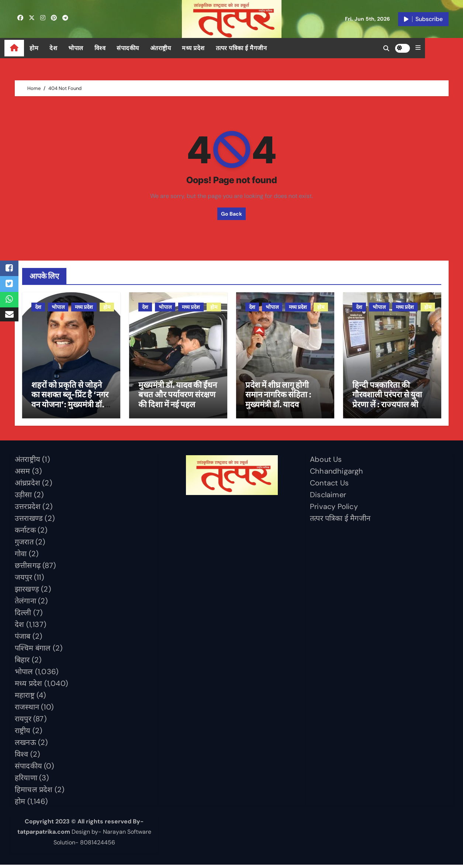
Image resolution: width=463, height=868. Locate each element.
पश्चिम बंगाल (33, 651)
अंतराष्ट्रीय (171, 48)
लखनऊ (25, 745)
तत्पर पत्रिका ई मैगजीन (251, 48)
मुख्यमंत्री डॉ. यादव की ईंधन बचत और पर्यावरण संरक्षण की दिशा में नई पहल (178, 398)
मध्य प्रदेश (204, 48)
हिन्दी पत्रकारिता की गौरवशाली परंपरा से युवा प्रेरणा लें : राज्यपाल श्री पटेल (387, 402)
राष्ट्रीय (23, 733)
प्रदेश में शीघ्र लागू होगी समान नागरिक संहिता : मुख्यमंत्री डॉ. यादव (278, 398)
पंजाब (23, 639)
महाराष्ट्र (25, 698)
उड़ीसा (23, 498)
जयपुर (23, 580)
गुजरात (24, 545)
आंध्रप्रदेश (27, 486)
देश (64, 48)
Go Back (231, 214)
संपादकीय (138, 48)
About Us (326, 462)
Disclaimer (328, 498)
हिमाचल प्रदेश (34, 792)
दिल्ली (23, 616)
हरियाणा (26, 781)
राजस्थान (27, 710)
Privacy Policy (334, 509)
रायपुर (23, 722)
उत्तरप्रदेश (28, 509)
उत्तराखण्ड (29, 521)
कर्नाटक (25, 533)
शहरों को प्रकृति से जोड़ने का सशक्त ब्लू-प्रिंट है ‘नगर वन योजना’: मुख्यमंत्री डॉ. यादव (70, 402)
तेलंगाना (25, 604)
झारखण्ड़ (27, 592)
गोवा (21, 557)
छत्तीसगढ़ (28, 568)
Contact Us (329, 486)
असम (23, 474)
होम (44, 48)
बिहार (22, 663)
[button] (446, 48)
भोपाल (86, 48)
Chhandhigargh (337, 474)
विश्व (110, 48)
